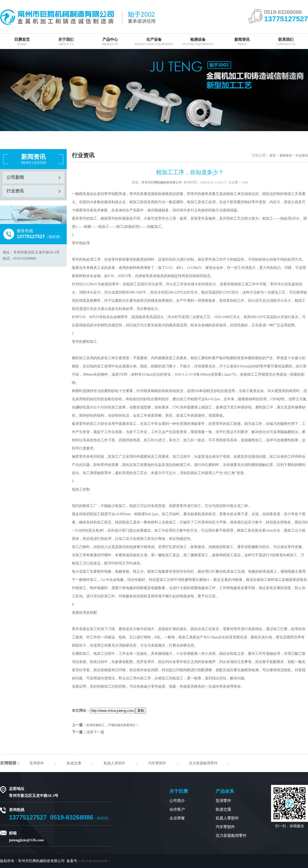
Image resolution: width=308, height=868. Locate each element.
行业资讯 (15, 191)
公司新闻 (15, 177)
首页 (273, 155)
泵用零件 (37, 763)
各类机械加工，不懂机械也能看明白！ (112, 725)
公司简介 (177, 801)
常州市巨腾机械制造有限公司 (162, 182)
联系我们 (286, 42)
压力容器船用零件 (203, 763)
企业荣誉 (177, 818)
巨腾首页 (22, 42)
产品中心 (110, 42)
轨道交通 (74, 763)
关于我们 (66, 42)
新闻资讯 (242, 42)
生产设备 (154, 42)
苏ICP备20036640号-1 (95, 861)
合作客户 (177, 810)
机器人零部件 (114, 763)
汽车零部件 (157, 763)
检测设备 (198, 42)
